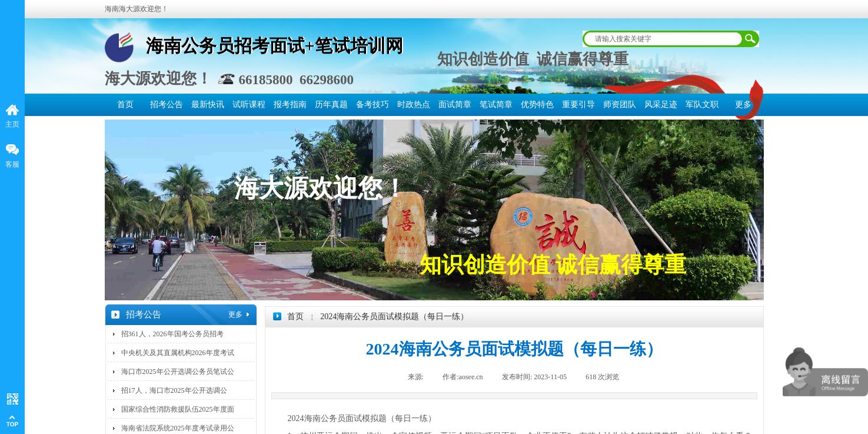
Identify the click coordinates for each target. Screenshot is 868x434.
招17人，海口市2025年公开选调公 (174, 390)
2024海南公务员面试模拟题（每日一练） (394, 317)
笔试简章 (496, 105)
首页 (125, 105)
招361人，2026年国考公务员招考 (172, 334)
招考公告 (167, 105)
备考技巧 (373, 105)
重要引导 (578, 105)
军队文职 (702, 105)
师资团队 (620, 105)
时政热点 (414, 105)
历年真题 (331, 105)
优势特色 (537, 105)
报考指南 (290, 105)
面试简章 (455, 105)
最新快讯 (208, 105)
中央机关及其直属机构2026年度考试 (178, 353)
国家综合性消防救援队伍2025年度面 (178, 409)
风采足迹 (661, 105)
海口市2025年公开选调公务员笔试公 (178, 372)
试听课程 (249, 105)
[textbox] (663, 39)
